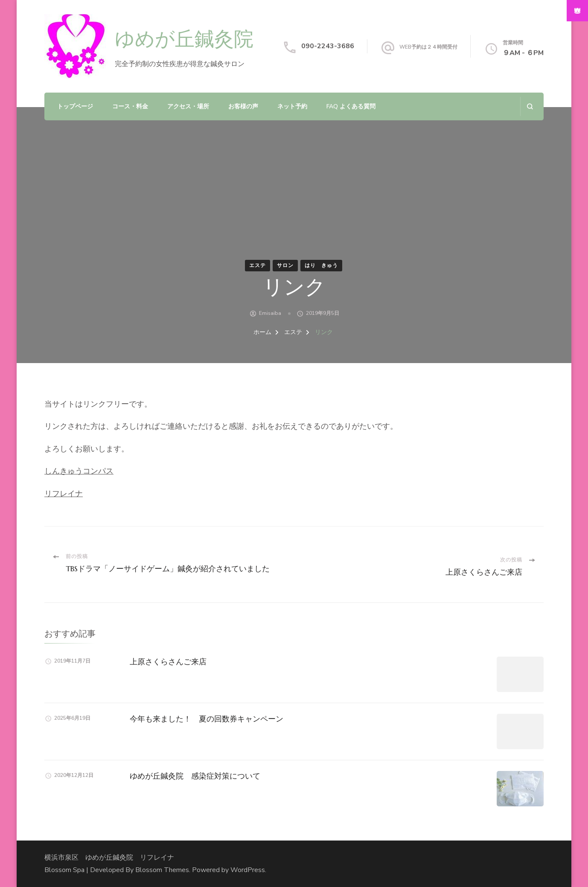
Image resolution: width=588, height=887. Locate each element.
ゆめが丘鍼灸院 (184, 40)
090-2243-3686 (328, 46)
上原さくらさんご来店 (168, 662)
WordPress (248, 870)
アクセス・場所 (188, 106)
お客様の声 (243, 106)
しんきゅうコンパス (79, 471)
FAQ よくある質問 (351, 106)
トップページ (75, 106)
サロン (285, 265)
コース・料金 (130, 106)
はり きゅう (321, 265)
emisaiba (270, 313)
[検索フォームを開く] (530, 106)
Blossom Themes (162, 870)
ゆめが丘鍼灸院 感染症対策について (195, 776)
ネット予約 (292, 106)
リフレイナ (64, 494)
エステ (258, 265)
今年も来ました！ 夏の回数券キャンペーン (207, 719)
